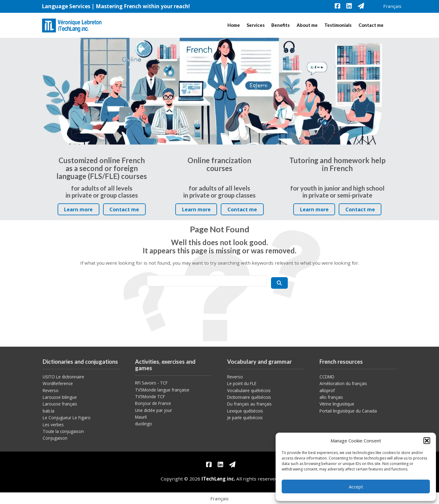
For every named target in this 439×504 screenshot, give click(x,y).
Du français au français (249, 404)
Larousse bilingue (60, 397)
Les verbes (53, 425)
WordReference (58, 383)
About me (307, 25)
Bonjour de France (153, 403)
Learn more (80, 211)
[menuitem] (392, 6)
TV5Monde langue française (162, 390)
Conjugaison (55, 438)
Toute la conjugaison (63, 431)
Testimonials (338, 25)
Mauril (141, 417)
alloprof (327, 390)
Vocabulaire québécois (249, 390)
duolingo (144, 424)
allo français (331, 397)
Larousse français (60, 404)
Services (256, 25)
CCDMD (327, 377)
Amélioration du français (343, 383)
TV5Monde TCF (150, 397)
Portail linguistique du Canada (348, 411)
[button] (427, 441)
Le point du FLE (242, 383)
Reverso (51, 390)
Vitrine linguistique (337, 404)
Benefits (280, 25)
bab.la (48, 411)
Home (234, 25)
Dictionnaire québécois (249, 397)
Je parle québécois (245, 418)
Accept (356, 487)
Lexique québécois (245, 411)
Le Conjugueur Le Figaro (67, 418)
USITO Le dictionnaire (63, 377)
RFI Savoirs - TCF (151, 383)
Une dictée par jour (153, 410)
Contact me (371, 25)
